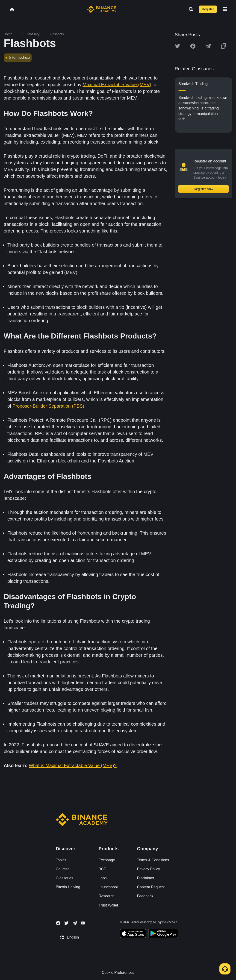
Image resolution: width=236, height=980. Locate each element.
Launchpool (108, 887)
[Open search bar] (189, 9)
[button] (225, 9)
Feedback (145, 896)
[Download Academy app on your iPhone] (133, 934)
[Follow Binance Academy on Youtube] (83, 923)
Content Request (151, 887)
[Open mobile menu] (225, 9)
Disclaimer (146, 878)
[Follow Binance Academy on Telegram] (75, 923)
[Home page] (102, 9)
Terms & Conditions (153, 860)
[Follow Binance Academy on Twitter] (66, 923)
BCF (102, 869)
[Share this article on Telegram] (208, 46)
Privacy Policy (149, 869)
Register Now (204, 189)
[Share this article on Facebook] (193, 46)
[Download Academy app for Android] (163, 934)
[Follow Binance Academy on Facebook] (58, 923)
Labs (103, 878)
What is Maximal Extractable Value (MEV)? (73, 765)
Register (208, 9)
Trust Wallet (108, 905)
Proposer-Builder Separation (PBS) (48, 406)
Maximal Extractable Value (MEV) (117, 85)
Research (106, 896)
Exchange (107, 860)
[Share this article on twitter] (177, 46)
